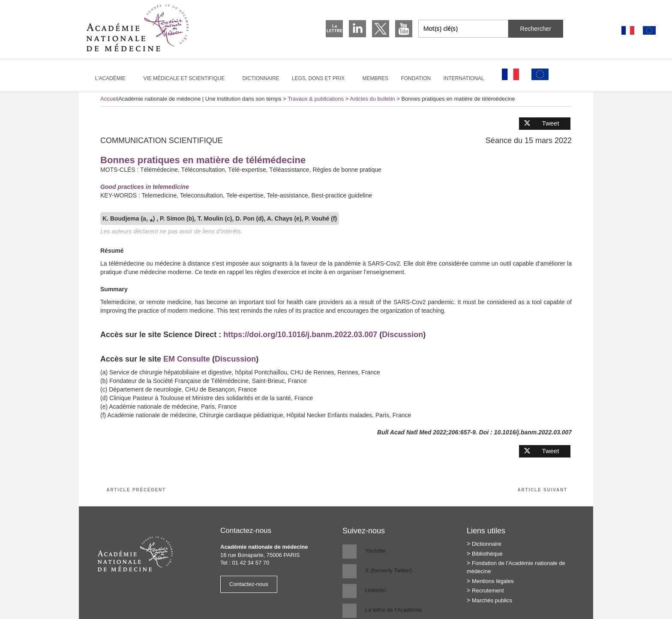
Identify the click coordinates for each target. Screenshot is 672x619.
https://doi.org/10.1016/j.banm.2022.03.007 (299, 335)
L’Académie (114, 78)
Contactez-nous (249, 584)
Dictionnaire (261, 78)
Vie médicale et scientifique (187, 78)
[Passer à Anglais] (649, 31)
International (468, 78)
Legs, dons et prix (322, 78)
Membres (375, 78)
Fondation (416, 78)
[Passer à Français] (628, 31)
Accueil (109, 99)
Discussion (402, 335)
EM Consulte (187, 359)
